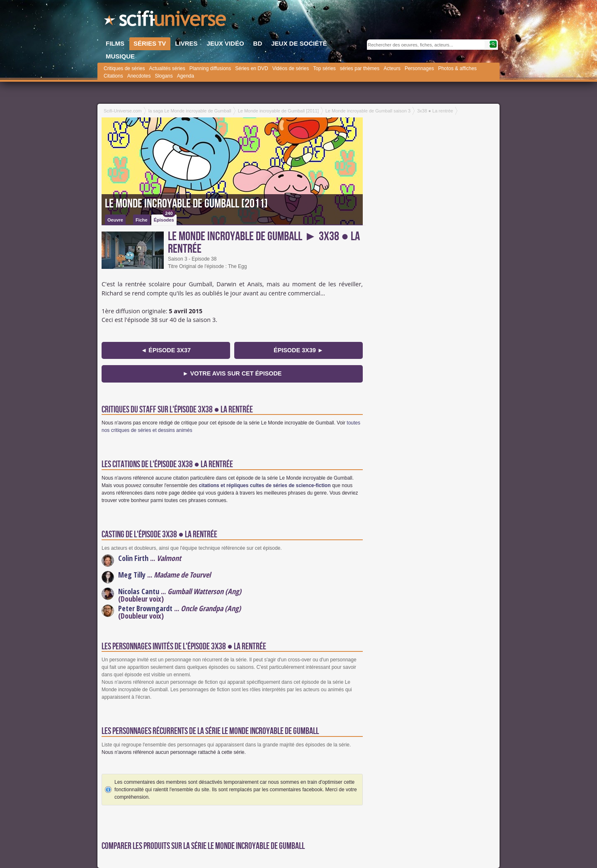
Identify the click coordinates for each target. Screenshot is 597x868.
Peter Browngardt (145, 608)
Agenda (186, 76)
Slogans (164, 76)
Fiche (142, 220)
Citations (113, 76)
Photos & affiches (457, 68)
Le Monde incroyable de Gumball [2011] (186, 204)
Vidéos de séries (291, 68)
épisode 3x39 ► (298, 350)
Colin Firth (133, 558)
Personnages (419, 68)
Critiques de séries (124, 68)
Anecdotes (139, 76)
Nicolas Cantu (139, 591)
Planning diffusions (210, 68)
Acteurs (392, 68)
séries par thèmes (360, 68)
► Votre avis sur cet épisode (232, 373)
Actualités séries (167, 68)
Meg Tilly (132, 575)
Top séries (324, 68)
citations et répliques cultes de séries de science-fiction (265, 485)
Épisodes (165, 218)
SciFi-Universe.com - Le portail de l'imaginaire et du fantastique (166, 21)
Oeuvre (115, 220)
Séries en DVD (251, 68)
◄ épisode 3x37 (166, 350)
